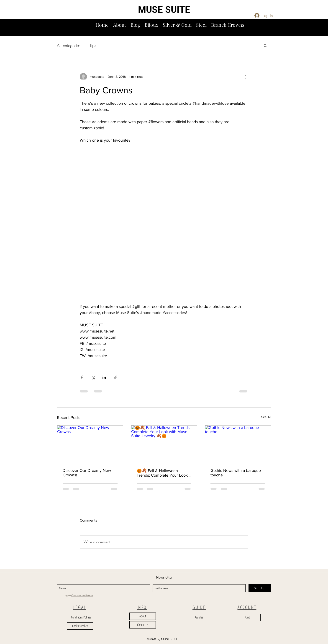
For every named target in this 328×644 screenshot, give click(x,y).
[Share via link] (115, 377)
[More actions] (246, 77)
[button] (323, 29)
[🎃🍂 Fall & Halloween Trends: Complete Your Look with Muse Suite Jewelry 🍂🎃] (164, 444)
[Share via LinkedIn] (104, 377)
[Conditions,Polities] (81, 617)
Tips (93, 45)
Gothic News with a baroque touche (236, 473)
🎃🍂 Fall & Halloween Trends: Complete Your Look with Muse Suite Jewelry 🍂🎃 (164, 473)
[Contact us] (143, 625)
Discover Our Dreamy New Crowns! (87, 473)
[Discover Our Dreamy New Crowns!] (90, 444)
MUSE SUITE (164, 10)
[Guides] (199, 617)
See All (266, 417)
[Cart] (247, 617)
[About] (143, 616)
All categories (69, 45)
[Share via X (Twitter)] (93, 377)
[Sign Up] (260, 588)
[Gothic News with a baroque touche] (238, 444)
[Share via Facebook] (82, 377)
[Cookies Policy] (80, 626)
